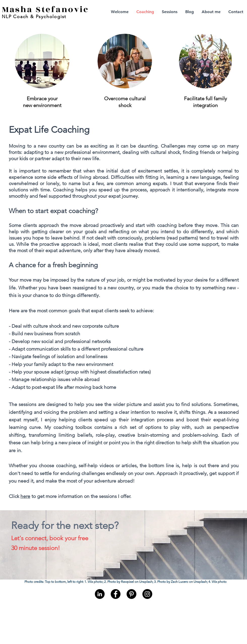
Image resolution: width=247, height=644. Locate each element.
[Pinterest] (131, 594)
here (25, 496)
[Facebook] (116, 594)
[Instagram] (147, 594)
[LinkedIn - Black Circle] (100, 594)
